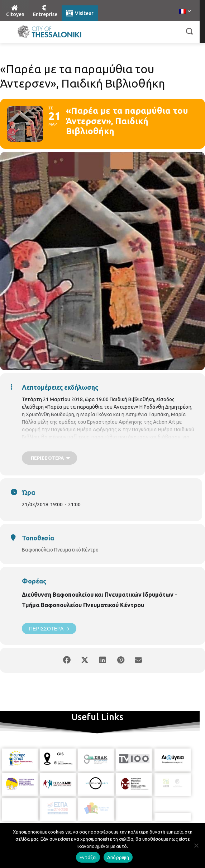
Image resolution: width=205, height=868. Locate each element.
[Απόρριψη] (196, 845)
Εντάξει (88, 857)
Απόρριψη (118, 857)
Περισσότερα (49, 628)
